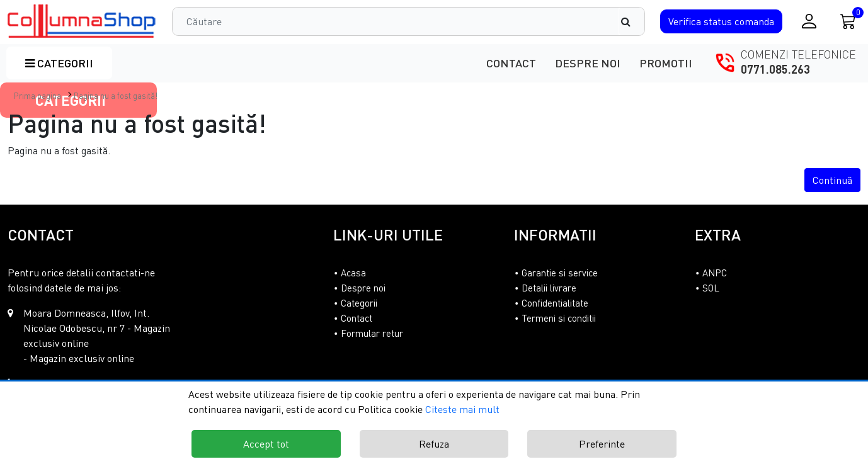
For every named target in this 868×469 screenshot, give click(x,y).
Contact (511, 63)
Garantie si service (560, 273)
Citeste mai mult (462, 409)
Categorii (59, 63)
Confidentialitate (555, 303)
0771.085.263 (775, 69)
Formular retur (372, 333)
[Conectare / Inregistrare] (809, 21)
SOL (711, 288)
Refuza (434, 444)
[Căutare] (632, 21)
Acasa (353, 273)
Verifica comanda (721, 21)
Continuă (832, 180)
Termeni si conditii (559, 318)
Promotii (666, 63)
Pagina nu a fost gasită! (116, 96)
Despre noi (588, 63)
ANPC (715, 273)
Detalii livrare (549, 288)
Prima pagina (37, 96)
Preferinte (602, 444)
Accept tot (266, 444)
